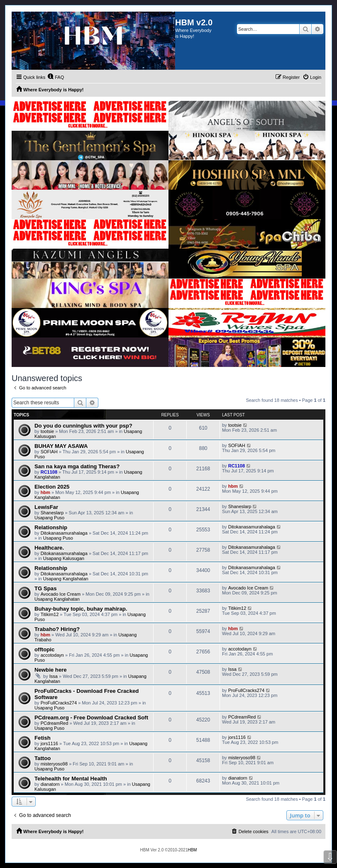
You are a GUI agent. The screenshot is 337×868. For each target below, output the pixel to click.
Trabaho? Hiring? (57, 629)
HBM (192, 850)
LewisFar (46, 507)
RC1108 (49, 472)
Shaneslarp (52, 513)
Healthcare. (49, 548)
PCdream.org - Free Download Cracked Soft (91, 718)
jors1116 (49, 743)
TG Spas (46, 588)
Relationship (51, 527)
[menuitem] (56, 77)
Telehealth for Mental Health (71, 779)
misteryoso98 (54, 764)
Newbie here (51, 670)
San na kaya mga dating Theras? (77, 466)
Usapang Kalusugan (64, 558)
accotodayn (52, 655)
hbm (45, 492)
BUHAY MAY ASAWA (61, 446)
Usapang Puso (49, 518)
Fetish (43, 738)
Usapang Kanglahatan (66, 579)
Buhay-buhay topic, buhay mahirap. (81, 609)
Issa (54, 676)
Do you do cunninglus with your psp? (83, 426)
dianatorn (50, 784)
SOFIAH (49, 452)
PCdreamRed (55, 723)
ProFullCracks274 (59, 703)
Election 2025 (52, 487)
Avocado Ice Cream (61, 594)
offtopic (44, 649)
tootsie (47, 431)
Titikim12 (50, 614)
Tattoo (43, 758)
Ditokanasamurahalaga (64, 533)
